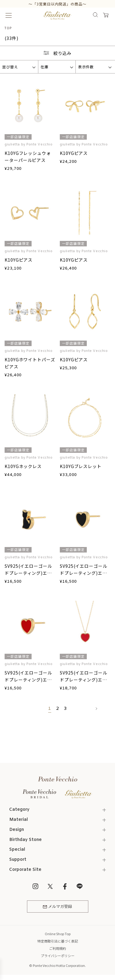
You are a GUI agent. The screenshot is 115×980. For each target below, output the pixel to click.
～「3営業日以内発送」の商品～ (57, 4)
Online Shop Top (58, 934)
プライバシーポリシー (58, 956)
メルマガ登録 (57, 907)
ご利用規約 (57, 948)
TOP (8, 28)
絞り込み (58, 53)
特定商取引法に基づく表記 (58, 941)
